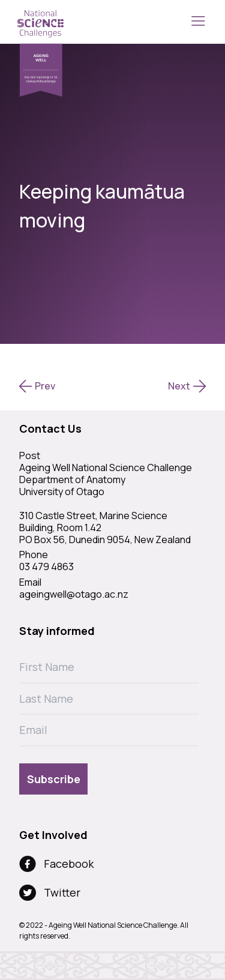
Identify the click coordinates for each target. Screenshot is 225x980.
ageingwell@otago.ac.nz (74, 594)
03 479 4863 (46, 567)
